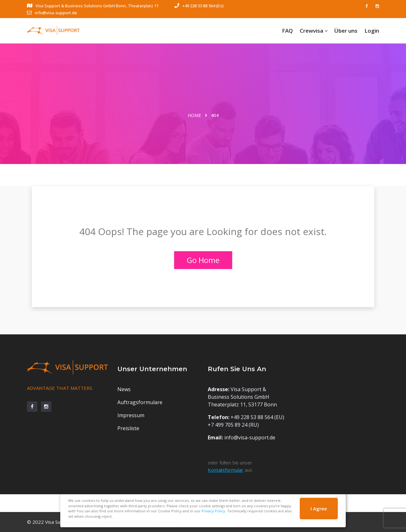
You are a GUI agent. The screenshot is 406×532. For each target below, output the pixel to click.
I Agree (319, 509)
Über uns (346, 31)
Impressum (131, 415)
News (124, 389)
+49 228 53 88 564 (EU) (199, 6)
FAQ (287, 31)
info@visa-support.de (52, 13)
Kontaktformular (226, 470)
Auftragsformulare (140, 402)
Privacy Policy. (214, 511)
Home (194, 115)
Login (372, 31)
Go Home (203, 260)
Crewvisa (311, 31)
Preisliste (128, 428)
